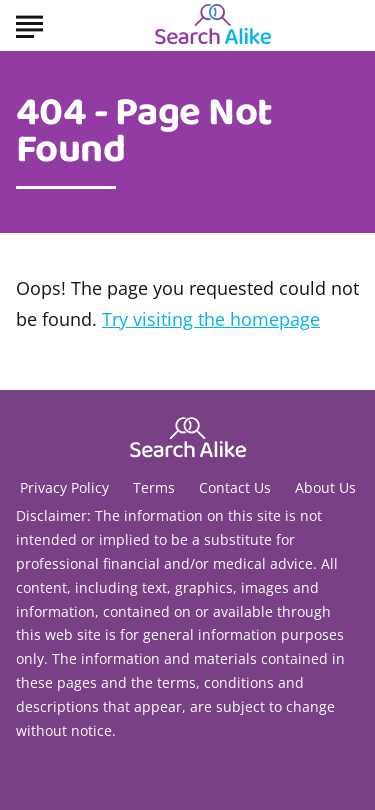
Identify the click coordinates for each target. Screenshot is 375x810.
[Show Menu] (29, 24)
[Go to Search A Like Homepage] (213, 26)
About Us (325, 487)
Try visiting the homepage (211, 319)
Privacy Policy (64, 487)
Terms (154, 487)
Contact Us (235, 487)
